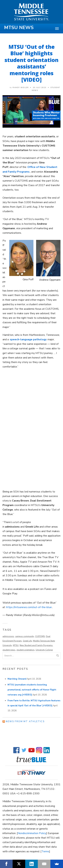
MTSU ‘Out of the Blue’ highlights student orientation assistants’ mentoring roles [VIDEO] (32, 63)
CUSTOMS (40, 636)
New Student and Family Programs (36, 645)
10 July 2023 (40, 88)
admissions (8, 636)
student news (9, 650)
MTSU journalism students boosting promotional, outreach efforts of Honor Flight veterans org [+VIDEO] (32, 690)
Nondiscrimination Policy (32, 833)
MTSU (16, 645)
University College (44, 650)
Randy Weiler (21, 88)
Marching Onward (17, 679)
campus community (25, 636)
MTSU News (19, 28)
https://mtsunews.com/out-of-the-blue (29, 607)
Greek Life (27, 641)
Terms (45, 851)
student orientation (25, 650)
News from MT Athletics (25, 721)
